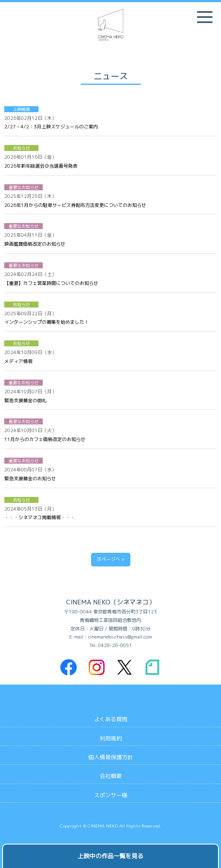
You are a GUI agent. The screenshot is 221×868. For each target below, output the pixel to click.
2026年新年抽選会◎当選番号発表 (41, 166)
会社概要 (111, 776)
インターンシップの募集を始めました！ (47, 322)
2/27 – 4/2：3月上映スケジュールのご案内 (51, 127)
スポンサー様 (111, 795)
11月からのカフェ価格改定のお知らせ (45, 439)
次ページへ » (111, 559)
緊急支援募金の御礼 (25, 401)
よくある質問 (111, 719)
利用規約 (111, 738)
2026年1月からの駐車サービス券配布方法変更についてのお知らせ (75, 205)
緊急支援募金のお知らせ (30, 479)
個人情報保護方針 (111, 757)
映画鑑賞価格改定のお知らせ (35, 244)
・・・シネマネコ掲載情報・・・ (40, 517)
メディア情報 (18, 361)
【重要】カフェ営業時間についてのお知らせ (51, 283)
